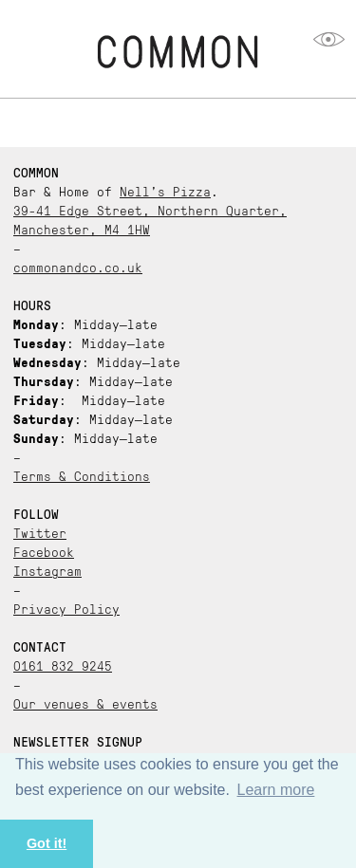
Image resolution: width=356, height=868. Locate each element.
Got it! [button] (47, 843)
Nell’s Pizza (165, 191)
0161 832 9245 (63, 665)
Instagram (47, 570)
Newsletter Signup (78, 741)
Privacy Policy (66, 608)
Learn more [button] (276, 790)
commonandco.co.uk (78, 267)
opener (329, 39)
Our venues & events (85, 703)
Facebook (44, 551)
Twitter (40, 532)
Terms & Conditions (82, 475)
